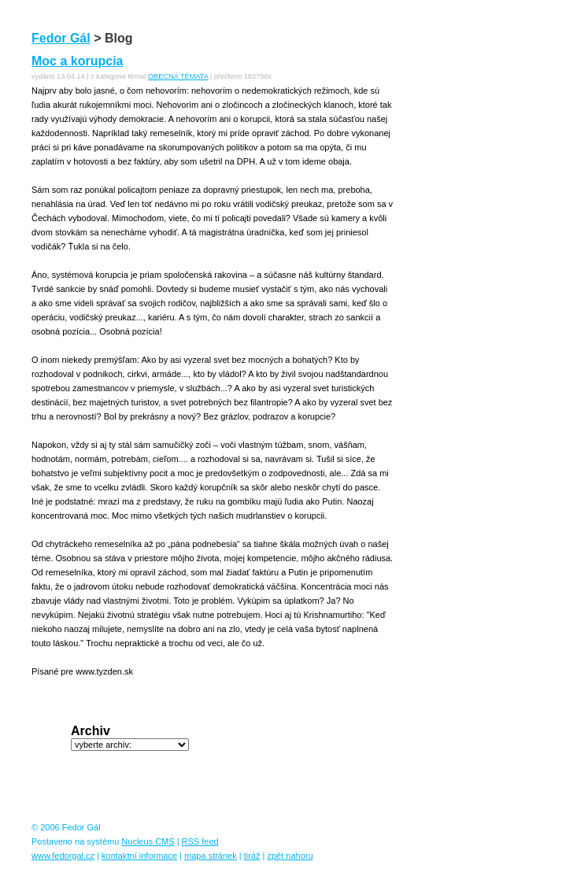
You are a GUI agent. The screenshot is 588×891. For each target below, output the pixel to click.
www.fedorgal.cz (63, 856)
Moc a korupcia (77, 61)
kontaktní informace (139, 856)
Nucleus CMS (148, 841)
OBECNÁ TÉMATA (178, 76)
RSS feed (200, 841)
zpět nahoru (290, 856)
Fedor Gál (61, 38)
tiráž (252, 856)
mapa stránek (211, 856)
